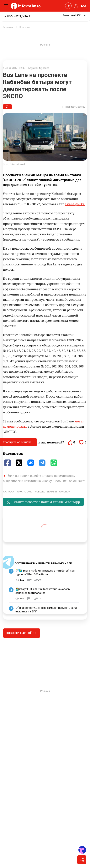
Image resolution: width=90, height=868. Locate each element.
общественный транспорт (54, 492)
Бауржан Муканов (39, 68)
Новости (24, 27)
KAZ (84, 6)
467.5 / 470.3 (16, 17)
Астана (9, 492)
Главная (8, 27)
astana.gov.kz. (75, 204)
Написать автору (74, 107)
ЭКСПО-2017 (25, 492)
